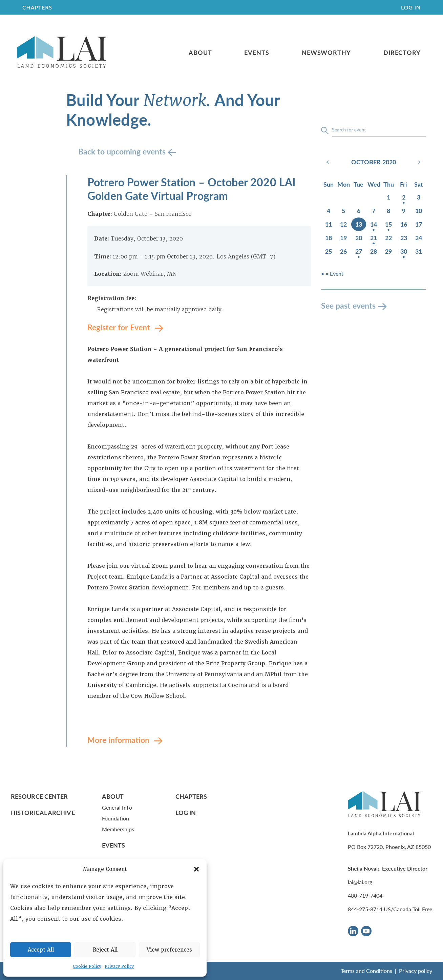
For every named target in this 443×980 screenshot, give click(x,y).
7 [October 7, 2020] (374, 211)
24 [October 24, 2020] (419, 238)
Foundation (116, 818)
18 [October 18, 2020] (329, 238)
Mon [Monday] (344, 184)
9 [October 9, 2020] (404, 211)
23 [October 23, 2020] (404, 238)
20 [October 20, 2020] (359, 238)
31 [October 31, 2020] (419, 251)
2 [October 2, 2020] (404, 197)
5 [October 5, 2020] (343, 211)
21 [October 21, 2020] (374, 238)
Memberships (118, 829)
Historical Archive (43, 812)
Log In (411, 7)
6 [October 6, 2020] (359, 211)
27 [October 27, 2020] (359, 251)
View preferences (169, 950)
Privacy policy (416, 971)
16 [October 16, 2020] (404, 224)
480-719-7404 (365, 895)
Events (257, 53)
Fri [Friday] (404, 184)
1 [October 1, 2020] (388, 197)
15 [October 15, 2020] (388, 224)
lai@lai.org (360, 882)
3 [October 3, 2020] (419, 197)
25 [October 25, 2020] (329, 251)
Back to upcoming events (123, 151)
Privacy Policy (119, 966)
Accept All (41, 950)
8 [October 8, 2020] (388, 211)
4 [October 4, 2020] (329, 211)
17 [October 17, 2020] (419, 224)
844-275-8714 (365, 909)
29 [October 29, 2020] (388, 251)
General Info (117, 807)
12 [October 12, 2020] (343, 224)
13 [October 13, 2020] (359, 224)
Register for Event (120, 327)
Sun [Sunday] (329, 184)
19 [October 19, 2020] (343, 238)
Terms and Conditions (366, 971)
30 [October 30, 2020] (404, 251)
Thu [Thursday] (389, 184)
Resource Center (39, 796)
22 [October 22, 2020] (388, 238)
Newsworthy (326, 53)
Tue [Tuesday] (358, 184)
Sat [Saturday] (419, 184)
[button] (196, 869)
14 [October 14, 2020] (374, 224)
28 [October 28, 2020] (374, 251)
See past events (348, 305)
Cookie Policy (87, 966)
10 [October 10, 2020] (419, 211)
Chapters (191, 796)
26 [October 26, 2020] (343, 251)
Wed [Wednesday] (374, 184)
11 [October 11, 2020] (329, 224)
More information (119, 740)
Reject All (105, 950)
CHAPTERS (37, 7)
